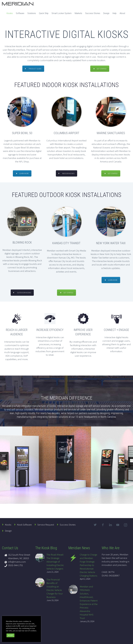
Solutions (32, 13)
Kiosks (10, 13)
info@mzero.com (17, 562)
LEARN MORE (22, 173)
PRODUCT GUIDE (33, 69)
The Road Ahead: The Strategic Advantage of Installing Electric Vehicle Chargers (55, 562)
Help (114, 13)
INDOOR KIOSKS (66, 173)
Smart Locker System (62, 13)
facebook (103, 525)
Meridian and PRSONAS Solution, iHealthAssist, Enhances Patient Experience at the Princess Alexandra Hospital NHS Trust (89, 602)
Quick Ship (44, 13)
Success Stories (93, 13)
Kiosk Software (24, 525)
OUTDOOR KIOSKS (22, 293)
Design (106, 13)
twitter (95, 525)
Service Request (46, 525)
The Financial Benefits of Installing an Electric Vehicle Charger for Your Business (55, 588)
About (122, 13)
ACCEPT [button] (10, 635)
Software (20, 13)
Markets (78, 13)
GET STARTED (100, 69)
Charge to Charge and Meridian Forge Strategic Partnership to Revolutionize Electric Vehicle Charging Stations (89, 565)
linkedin (111, 525)
